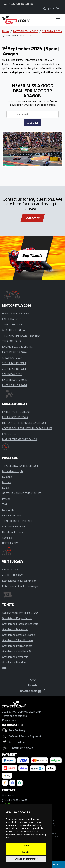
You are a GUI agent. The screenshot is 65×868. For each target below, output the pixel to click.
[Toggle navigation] (58, 20)
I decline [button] (26, 852)
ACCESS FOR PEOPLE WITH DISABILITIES (27, 428)
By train (6, 482)
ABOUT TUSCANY (12, 575)
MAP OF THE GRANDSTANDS (19, 439)
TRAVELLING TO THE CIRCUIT (20, 466)
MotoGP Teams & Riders (17, 313)
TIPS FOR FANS (11, 341)
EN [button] (50, 9)
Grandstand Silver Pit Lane (18, 640)
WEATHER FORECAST (15, 330)
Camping (7, 538)
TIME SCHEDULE (12, 324)
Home (6, 31)
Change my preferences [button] (26, 859)
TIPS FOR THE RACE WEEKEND (21, 335)
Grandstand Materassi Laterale (20, 624)
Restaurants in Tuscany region (19, 581)
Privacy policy (10, 720)
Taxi (4, 504)
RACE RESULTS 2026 (14, 352)
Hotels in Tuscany (12, 532)
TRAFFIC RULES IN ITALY (17, 521)
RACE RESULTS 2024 (14, 385)
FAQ (33, 680)
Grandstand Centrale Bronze (19, 635)
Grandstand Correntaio (15, 657)
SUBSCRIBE (32, 123)
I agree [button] (26, 846)
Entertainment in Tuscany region (21, 586)
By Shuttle (8, 510)
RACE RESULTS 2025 (14, 380)
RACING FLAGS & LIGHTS (17, 347)
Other (5, 668)
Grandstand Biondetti (15, 662)
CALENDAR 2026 (12, 319)
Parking (6, 499)
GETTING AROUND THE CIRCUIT (21, 493)
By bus (6, 488)
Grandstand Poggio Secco (17, 618)
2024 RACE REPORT (14, 369)
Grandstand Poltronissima (17, 646)
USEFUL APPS (10, 543)
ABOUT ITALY (10, 569)
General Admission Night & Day (20, 613)
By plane (7, 477)
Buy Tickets (32, 255)
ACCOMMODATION (13, 526)
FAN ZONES (9, 434)
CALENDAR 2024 (52, 31)
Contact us (33, 218)
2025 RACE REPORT (14, 363)
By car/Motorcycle (13, 471)
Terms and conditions (14, 716)
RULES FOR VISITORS (15, 417)
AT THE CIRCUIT (12, 515)
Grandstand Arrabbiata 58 (17, 651)
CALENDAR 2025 (12, 374)
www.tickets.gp (32, 691)
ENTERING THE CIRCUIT (17, 412)
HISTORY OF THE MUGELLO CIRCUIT (24, 423)
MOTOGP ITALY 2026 (26, 31)
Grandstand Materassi (15, 629)
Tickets (32, 685)
